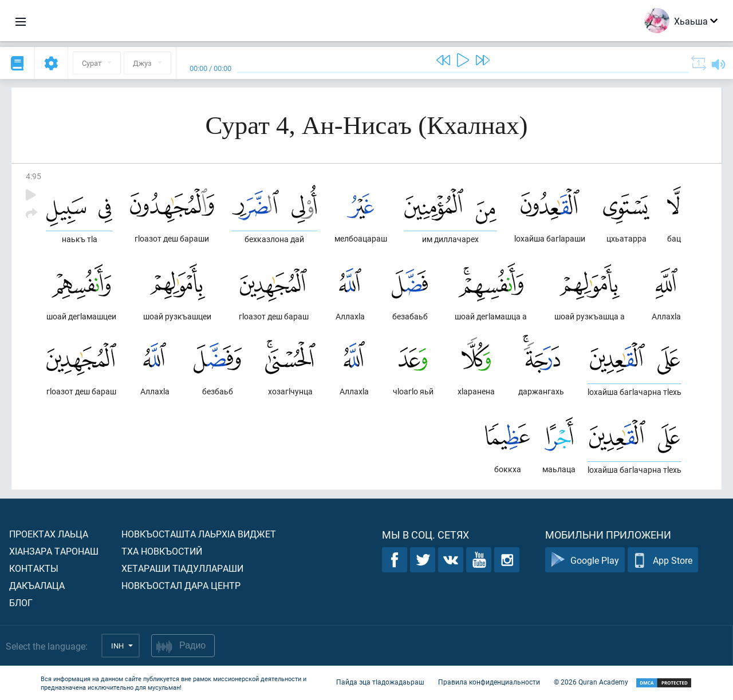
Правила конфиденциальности (489, 682)
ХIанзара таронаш (54, 551)
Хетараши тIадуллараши (182, 568)
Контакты (34, 568)
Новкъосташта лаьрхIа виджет (199, 534)
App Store (663, 560)
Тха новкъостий (162, 551)
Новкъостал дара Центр (181, 585)
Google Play (585, 560)
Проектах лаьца (49, 534)
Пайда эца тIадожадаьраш (380, 682)
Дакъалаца (37, 585)
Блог (21, 602)
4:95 (34, 176)
